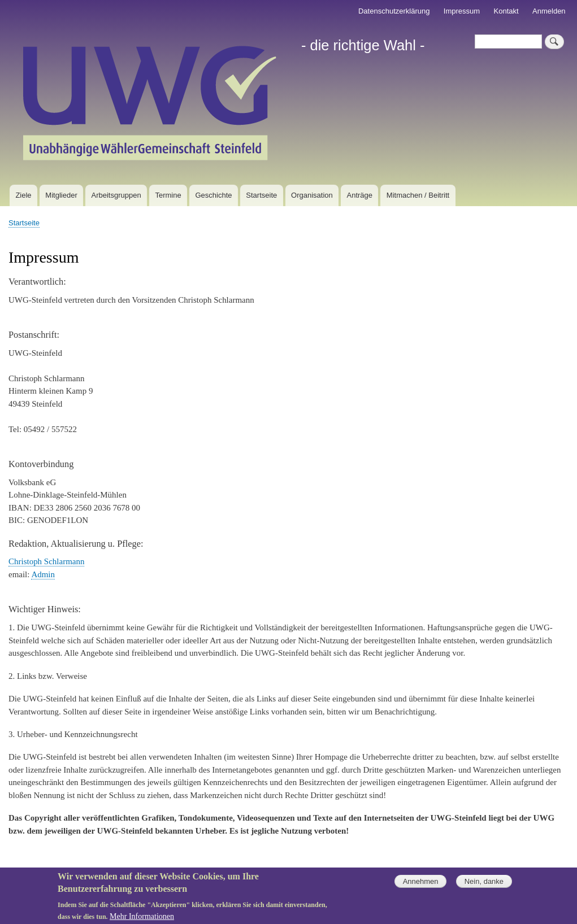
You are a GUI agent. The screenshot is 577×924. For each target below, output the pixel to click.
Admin (43, 574)
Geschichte (213, 195)
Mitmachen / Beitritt (418, 195)
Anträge (360, 195)
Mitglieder (61, 195)
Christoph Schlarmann (46, 561)
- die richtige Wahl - (363, 45)
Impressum (462, 11)
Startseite (261, 195)
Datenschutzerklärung (394, 11)
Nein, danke (484, 886)
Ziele (23, 195)
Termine (168, 195)
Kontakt (506, 11)
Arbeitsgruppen (116, 195)
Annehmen (421, 886)
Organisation (312, 195)
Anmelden (549, 11)
